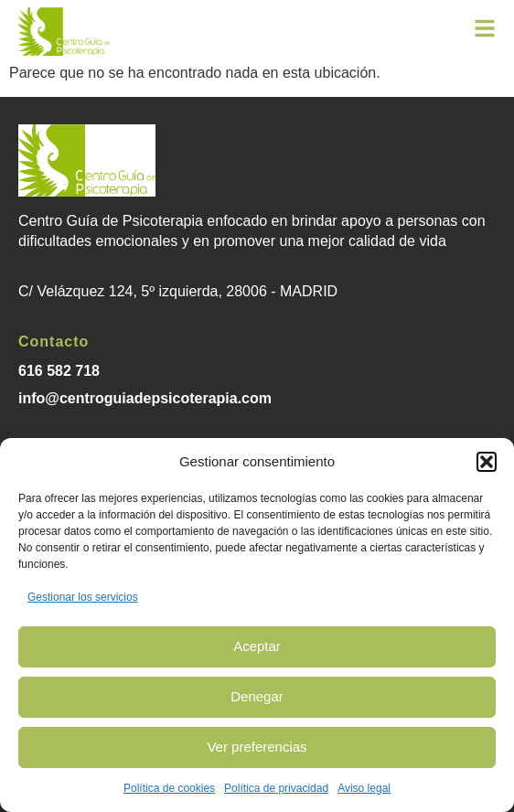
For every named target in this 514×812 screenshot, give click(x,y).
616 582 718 (59, 371)
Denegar (257, 696)
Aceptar (257, 646)
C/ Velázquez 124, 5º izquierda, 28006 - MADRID (178, 291)
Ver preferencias (257, 747)
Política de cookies (169, 788)
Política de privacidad (276, 788)
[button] (487, 462)
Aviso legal (364, 788)
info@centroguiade (85, 398)
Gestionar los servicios (83, 597)
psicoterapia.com (211, 398)
